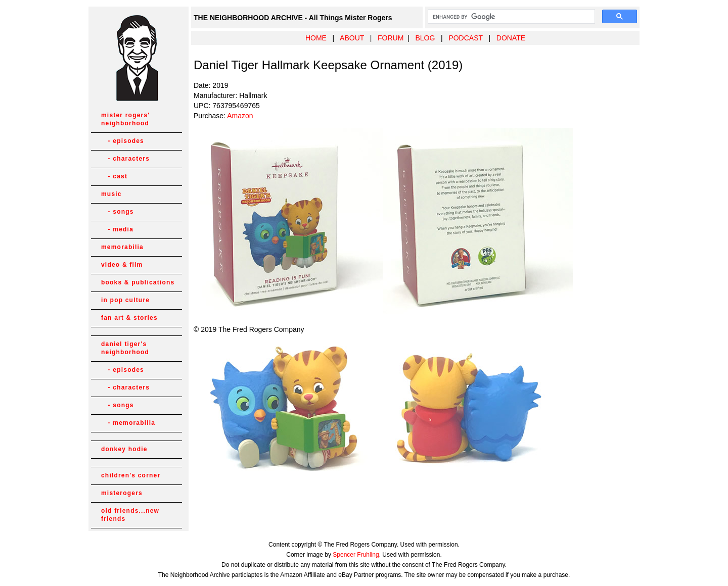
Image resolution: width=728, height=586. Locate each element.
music (111, 194)
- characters (125, 159)
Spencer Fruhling (356, 555)
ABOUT (352, 38)
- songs (118, 212)
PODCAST (465, 38)
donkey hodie (124, 449)
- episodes (123, 141)
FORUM (391, 38)
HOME (316, 38)
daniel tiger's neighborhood (125, 348)
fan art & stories (129, 318)
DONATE (511, 38)
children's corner (131, 475)
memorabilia (122, 247)
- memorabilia (128, 423)
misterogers (122, 493)
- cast (114, 176)
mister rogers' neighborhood (125, 119)
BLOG (425, 38)
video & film (122, 265)
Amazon (240, 116)
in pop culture (125, 300)
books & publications (138, 282)
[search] (510, 17)
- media (117, 229)
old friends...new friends (130, 515)
